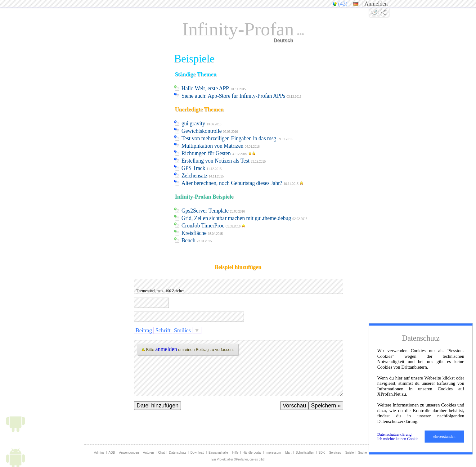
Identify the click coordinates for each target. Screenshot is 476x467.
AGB (112, 453)
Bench (197, 240)
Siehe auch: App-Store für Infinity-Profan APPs (242, 96)
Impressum (273, 453)
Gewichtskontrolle (210, 131)
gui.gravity (202, 123)
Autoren (148, 453)
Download (197, 453)
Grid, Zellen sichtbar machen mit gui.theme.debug (245, 218)
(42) (343, 4)
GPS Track (202, 168)
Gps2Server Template (213, 211)
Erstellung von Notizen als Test (224, 161)
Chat (162, 453)
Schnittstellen (305, 453)
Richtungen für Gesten (219, 153)
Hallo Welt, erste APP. (214, 88)
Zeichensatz (203, 176)
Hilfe (236, 453)
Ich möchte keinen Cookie (398, 439)
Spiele (349, 453)
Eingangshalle (218, 453)
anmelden (166, 349)
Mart (288, 453)
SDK (322, 453)
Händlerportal (252, 453)
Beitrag (144, 330)
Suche (362, 453)
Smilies (182, 330)
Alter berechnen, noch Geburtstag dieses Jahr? (243, 183)
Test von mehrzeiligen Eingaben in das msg (237, 138)
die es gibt (257, 459)
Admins (99, 453)
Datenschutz (177, 453)
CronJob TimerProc (214, 226)
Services (335, 453)
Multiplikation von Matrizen (221, 146)
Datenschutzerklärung (395, 434)
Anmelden (376, 4)
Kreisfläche (202, 233)
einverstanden (445, 437)
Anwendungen (129, 453)
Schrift (163, 330)
